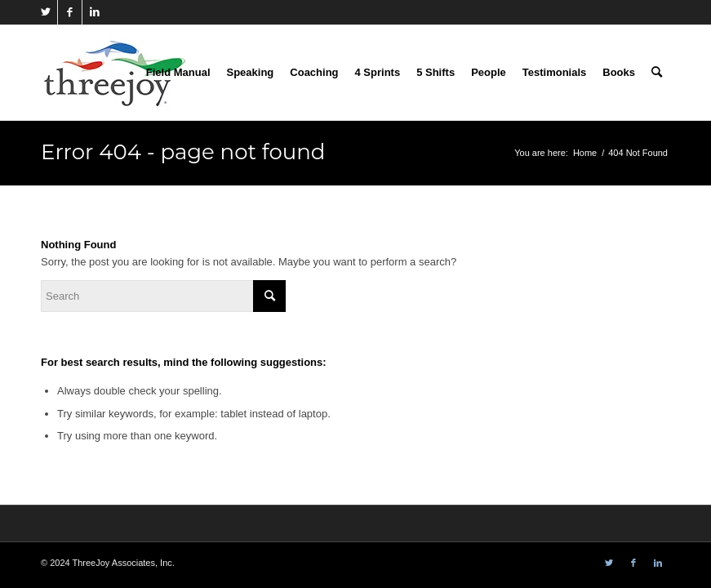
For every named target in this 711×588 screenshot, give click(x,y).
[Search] (657, 73)
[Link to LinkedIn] (95, 12)
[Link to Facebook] (70, 12)
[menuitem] (178, 73)
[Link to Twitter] (45, 12)
